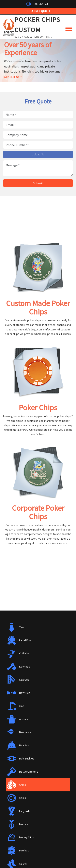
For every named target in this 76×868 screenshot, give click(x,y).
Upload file (38, 154)
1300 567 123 (40, 4)
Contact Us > (13, 77)
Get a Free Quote (38, 11)
